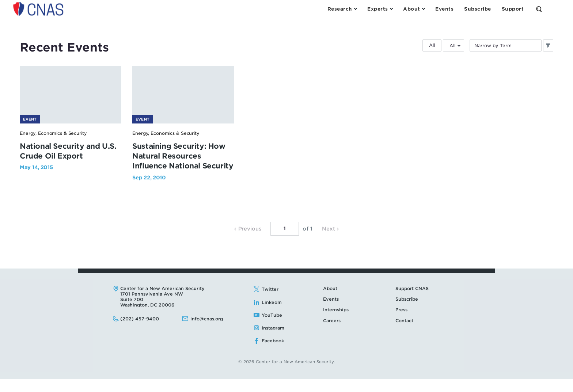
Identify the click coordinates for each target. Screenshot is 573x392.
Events (331, 312)
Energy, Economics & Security (53, 146)
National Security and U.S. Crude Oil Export (81, 164)
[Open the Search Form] (539, 9)
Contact (404, 334)
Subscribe (407, 312)
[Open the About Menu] (414, 9)
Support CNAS (412, 302)
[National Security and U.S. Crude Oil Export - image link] (82, 101)
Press (401, 323)
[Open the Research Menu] (342, 9)
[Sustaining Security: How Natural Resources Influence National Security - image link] (219, 101)
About (330, 302)
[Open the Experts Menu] (380, 9)
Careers (332, 334)
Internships (336, 323)
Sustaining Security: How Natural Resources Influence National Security (217, 169)
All (432, 45)
